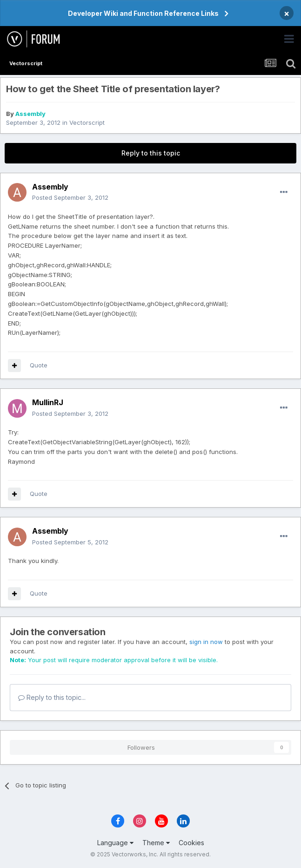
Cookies (191, 843)
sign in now (206, 642)
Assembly (30, 114)
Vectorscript (87, 122)
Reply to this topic (151, 153)
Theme (156, 843)
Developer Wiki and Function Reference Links (143, 13)
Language (115, 843)
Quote (39, 365)
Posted (70, 197)
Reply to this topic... (52, 697)
